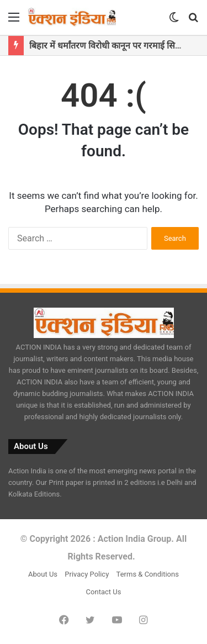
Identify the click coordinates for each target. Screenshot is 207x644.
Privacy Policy (87, 574)
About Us (43, 574)
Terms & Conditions (148, 574)
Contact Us (104, 592)
